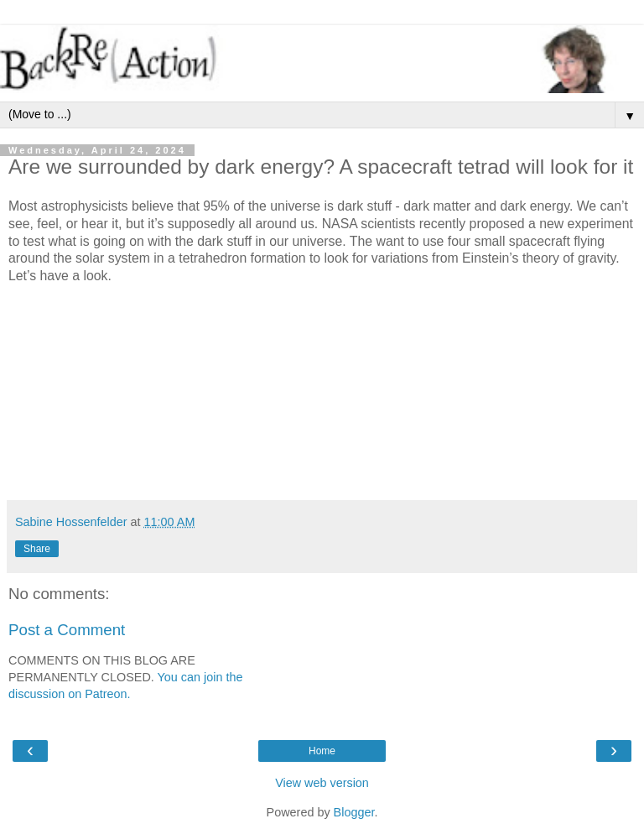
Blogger (354, 812)
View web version (322, 783)
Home (322, 751)
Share (37, 549)
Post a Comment (67, 630)
